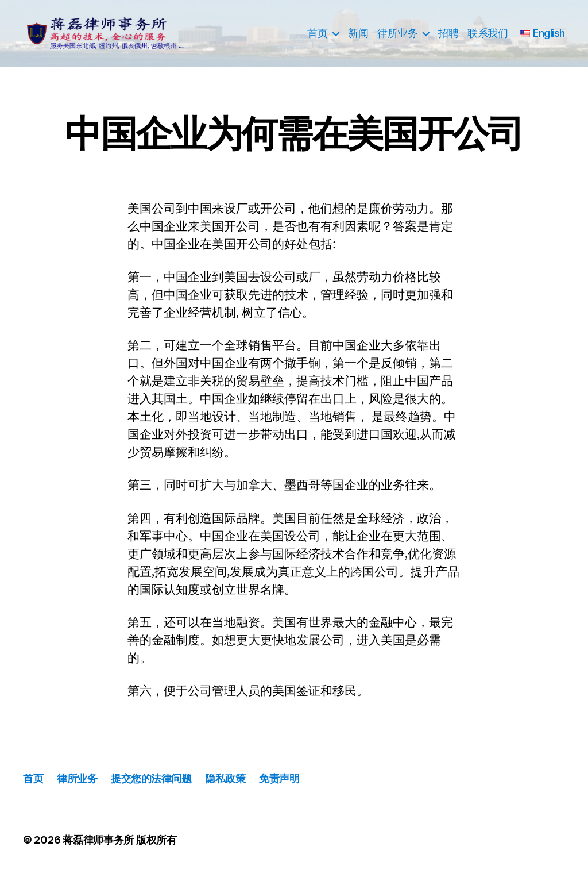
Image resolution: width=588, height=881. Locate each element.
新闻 (358, 38)
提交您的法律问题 (168, 786)
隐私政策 (252, 786)
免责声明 (313, 786)
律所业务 (397, 38)
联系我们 (488, 38)
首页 (317, 38)
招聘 (448, 38)
